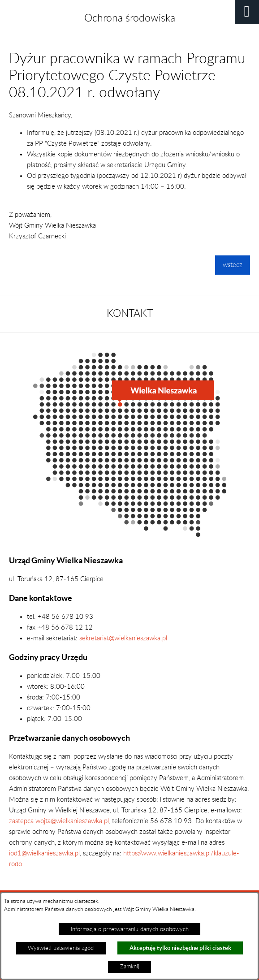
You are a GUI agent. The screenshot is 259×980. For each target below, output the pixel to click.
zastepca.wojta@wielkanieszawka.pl (59, 821)
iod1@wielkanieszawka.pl (44, 853)
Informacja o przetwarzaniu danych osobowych (130, 929)
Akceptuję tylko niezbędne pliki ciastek (180, 948)
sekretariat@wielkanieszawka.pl (123, 638)
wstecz (233, 265)
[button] (247, 12)
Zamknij (130, 967)
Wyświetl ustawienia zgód (61, 948)
